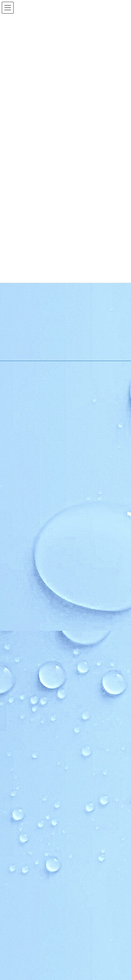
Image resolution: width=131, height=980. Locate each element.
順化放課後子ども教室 (39, 757)
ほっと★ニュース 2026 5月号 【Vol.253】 (53, 946)
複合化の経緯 (26, 794)
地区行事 (22, 600)
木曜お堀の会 (30, 685)
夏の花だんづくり (35, 898)
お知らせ (21, 563)
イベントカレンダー (32, 624)
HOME (19, 491)
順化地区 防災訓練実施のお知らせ (50, 881)
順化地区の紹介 (28, 503)
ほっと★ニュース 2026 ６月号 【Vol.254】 (60, 914)
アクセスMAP (26, 539)
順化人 (20, 660)
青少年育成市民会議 (37, 745)
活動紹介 (21, 636)
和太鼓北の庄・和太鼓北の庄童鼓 (49, 697)
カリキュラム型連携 (32, 806)
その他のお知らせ (30, 612)
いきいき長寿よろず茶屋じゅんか (49, 709)
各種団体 (22, 721)
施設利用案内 (26, 527)
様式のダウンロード (32, 551)
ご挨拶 (20, 515)
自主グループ (26, 648)
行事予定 (22, 576)
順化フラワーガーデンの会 (43, 672)
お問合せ (26, 854)
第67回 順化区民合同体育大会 (39, 930)
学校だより (24, 818)
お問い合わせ (22, 830)
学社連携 (21, 782)
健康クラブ (28, 733)
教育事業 (22, 587)
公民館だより (26, 769)
